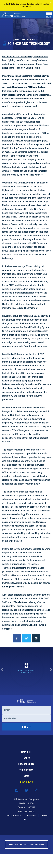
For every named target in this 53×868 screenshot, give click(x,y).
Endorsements (26, 767)
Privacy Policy (14, 819)
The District (27, 773)
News (27, 779)
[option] (26, 671)
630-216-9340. (26, 814)
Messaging (31, 819)
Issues (26, 761)
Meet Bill (26, 755)
